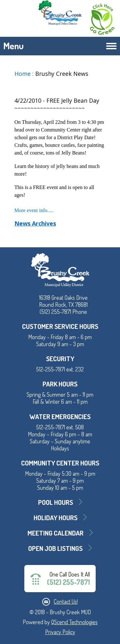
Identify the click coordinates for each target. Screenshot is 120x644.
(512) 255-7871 (68, 582)
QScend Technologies (74, 622)
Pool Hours (56, 502)
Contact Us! (66, 601)
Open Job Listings (55, 548)
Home (23, 74)
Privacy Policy (60, 632)
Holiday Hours (56, 517)
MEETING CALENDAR (56, 533)
